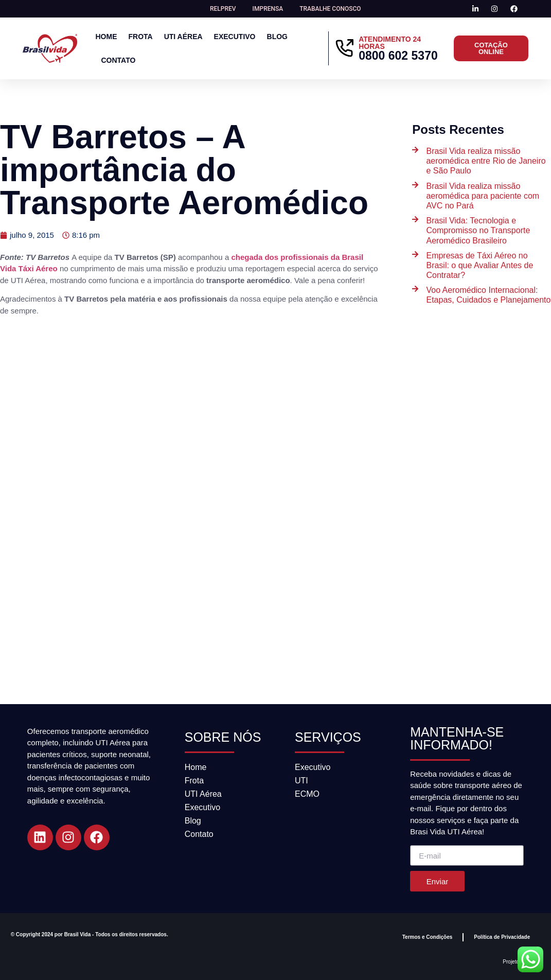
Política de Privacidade (502, 937)
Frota (140, 37)
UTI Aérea (183, 37)
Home (106, 37)
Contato (118, 60)
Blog (277, 37)
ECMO (307, 794)
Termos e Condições (428, 937)
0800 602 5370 (398, 56)
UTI (301, 781)
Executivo (235, 37)
